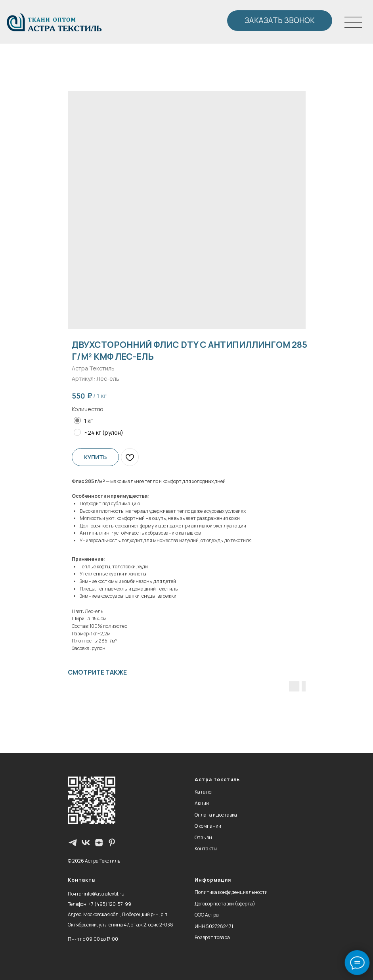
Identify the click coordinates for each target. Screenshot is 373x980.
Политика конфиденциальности (231, 892)
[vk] (86, 843)
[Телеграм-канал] (73, 843)
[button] (280, 20)
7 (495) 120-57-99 (111, 904)
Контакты (206, 849)
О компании (208, 826)
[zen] (99, 843)
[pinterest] (112, 843)
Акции (202, 803)
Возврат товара (212, 937)
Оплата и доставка (216, 815)
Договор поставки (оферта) (225, 904)
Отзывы (203, 837)
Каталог (204, 792)
